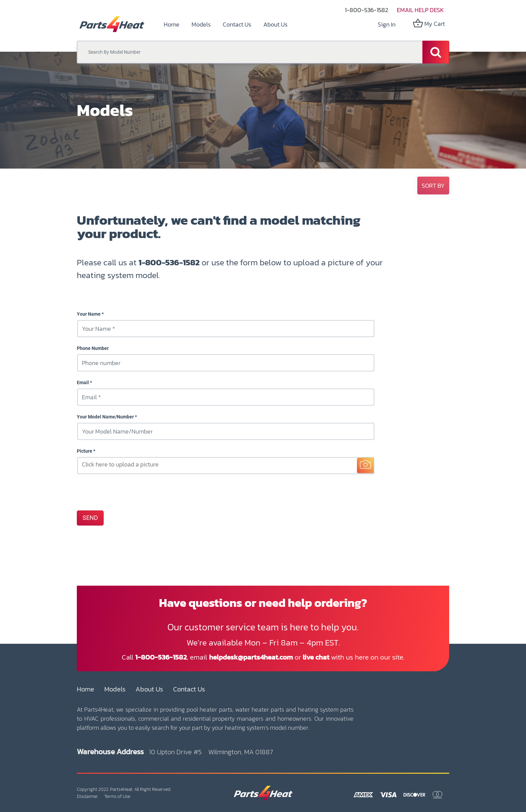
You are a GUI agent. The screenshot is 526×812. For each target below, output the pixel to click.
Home (86, 689)
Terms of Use (117, 796)
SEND (90, 518)
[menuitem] (172, 24)
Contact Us (189, 689)
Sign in (387, 24)
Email (83, 382)
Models (115, 689)
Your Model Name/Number (105, 417)
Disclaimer (87, 796)
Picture (85, 451)
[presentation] (128, 492)
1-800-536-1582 (366, 10)
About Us (149, 689)
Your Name (89, 314)
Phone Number (93, 348)
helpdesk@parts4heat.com (251, 657)
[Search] (436, 52)
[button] (433, 186)
